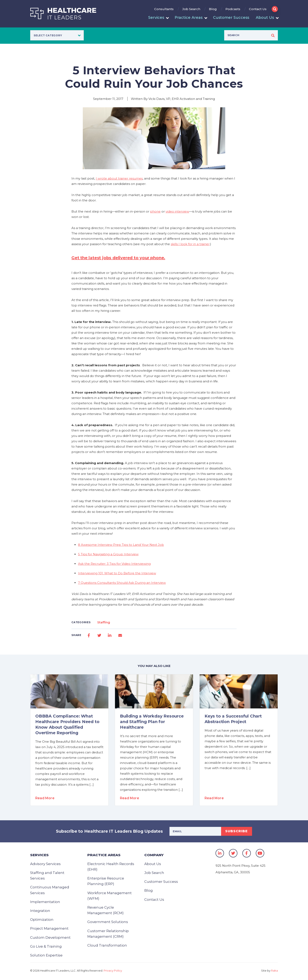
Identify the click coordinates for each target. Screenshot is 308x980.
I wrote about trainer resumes (119, 178)
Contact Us (258, 9)
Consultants (164, 9)
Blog (213, 9)
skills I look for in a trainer (190, 244)
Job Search (191, 9)
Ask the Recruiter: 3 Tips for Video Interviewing (114, 564)
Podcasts (233, 9)
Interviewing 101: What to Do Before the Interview (117, 573)
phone (155, 211)
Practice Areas (189, 18)
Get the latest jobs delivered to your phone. (118, 258)
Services (156, 18)
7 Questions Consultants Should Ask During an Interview (122, 583)
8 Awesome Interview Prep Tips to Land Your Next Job (121, 545)
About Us (265, 18)
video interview (177, 211)
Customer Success (231, 18)
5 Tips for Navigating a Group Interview (108, 554)
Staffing (104, 622)
